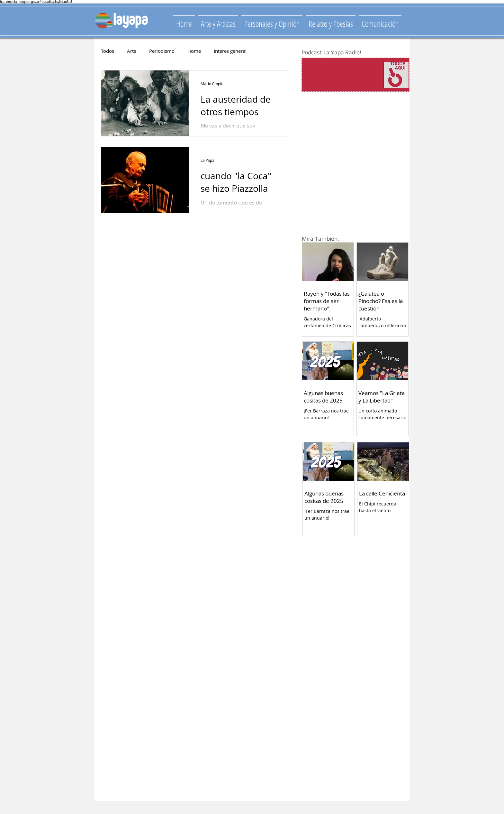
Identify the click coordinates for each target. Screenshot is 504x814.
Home (194, 51)
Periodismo (162, 51)
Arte (132, 51)
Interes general (230, 51)
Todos (108, 51)
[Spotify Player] (343, 75)
